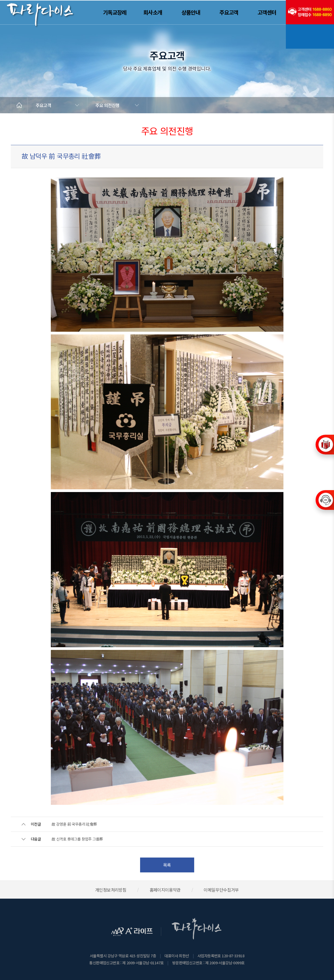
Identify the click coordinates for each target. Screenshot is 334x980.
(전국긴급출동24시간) (310, 12)
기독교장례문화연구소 (310, 36)
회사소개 (153, 12)
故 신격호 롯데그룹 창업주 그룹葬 (77, 839)
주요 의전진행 (107, 105)
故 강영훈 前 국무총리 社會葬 (74, 824)
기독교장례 (115, 12)
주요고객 (229, 12)
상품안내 (191, 12)
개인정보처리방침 (111, 890)
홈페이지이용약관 (165, 890)
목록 (167, 865)
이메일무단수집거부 (221, 890)
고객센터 (267, 12)
